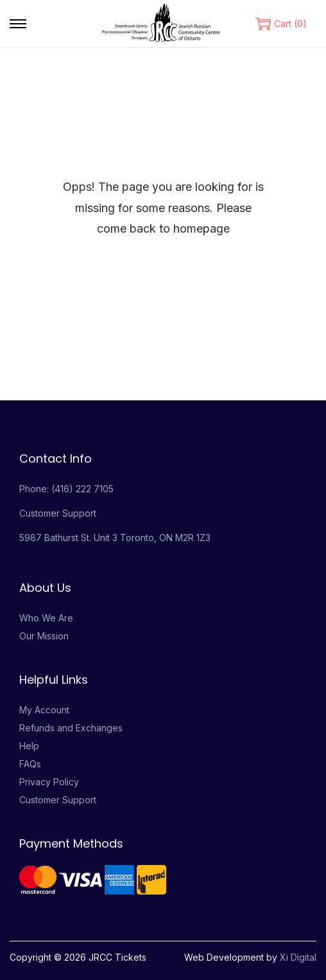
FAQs (30, 764)
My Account (44, 710)
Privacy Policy (49, 782)
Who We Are (46, 618)
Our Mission (44, 636)
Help (29, 746)
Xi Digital (298, 957)
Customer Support (58, 513)
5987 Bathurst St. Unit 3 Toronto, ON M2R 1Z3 (115, 538)
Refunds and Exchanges (71, 728)
